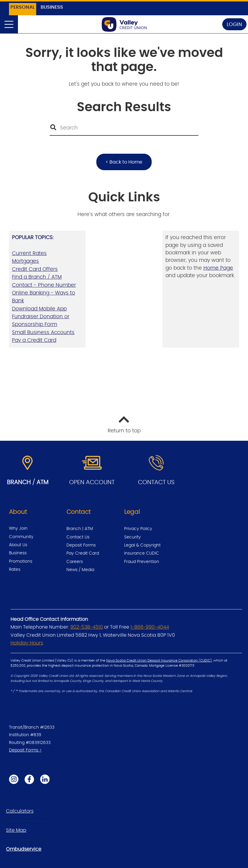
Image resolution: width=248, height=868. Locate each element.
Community (21, 537)
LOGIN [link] (235, 24)
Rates (15, 570)
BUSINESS (52, 7)
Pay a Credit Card (34, 340)
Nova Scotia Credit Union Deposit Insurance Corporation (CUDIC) (159, 661)
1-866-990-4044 (150, 627)
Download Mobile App (39, 309)
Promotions (21, 561)
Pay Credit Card (83, 553)
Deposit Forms (81, 545)
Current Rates (29, 253)
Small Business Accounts (43, 332)
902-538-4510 (87, 627)
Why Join (18, 529)
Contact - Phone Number (44, 285)
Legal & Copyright (142, 545)
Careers (75, 562)
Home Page (218, 268)
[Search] (124, 128)
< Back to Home (124, 162)
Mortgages (25, 261)
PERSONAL (23, 7)
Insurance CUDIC (142, 553)
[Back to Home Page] (124, 24)
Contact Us (78, 537)
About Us (18, 545)
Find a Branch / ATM (37, 277)
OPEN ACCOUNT (92, 482)
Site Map (16, 830)
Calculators (20, 811)
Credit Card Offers (35, 269)
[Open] (9, 24)
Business (18, 553)
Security (133, 537)
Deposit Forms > (25, 750)
